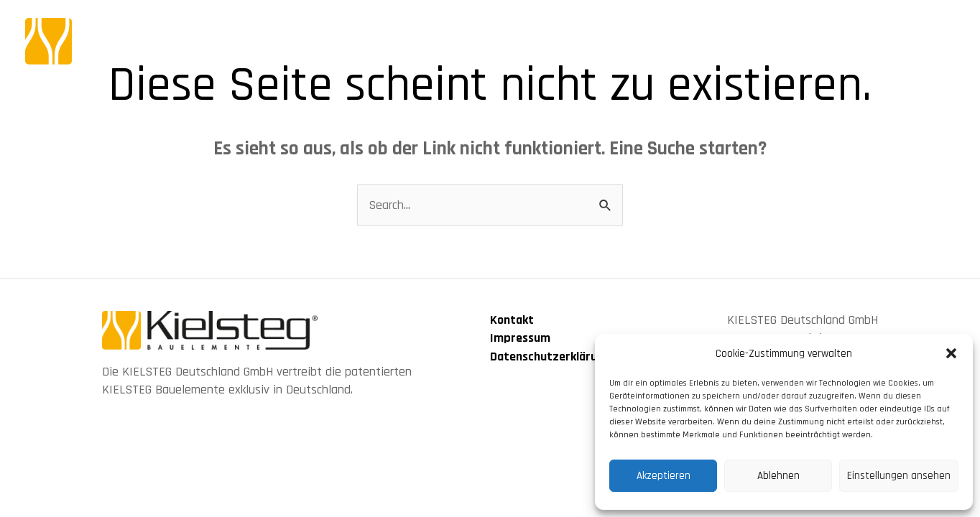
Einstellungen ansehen (899, 476)
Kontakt (512, 320)
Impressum (520, 338)
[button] (951, 353)
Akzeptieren (664, 476)
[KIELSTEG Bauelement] (154, 41)
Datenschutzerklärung (550, 357)
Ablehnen (778, 476)
